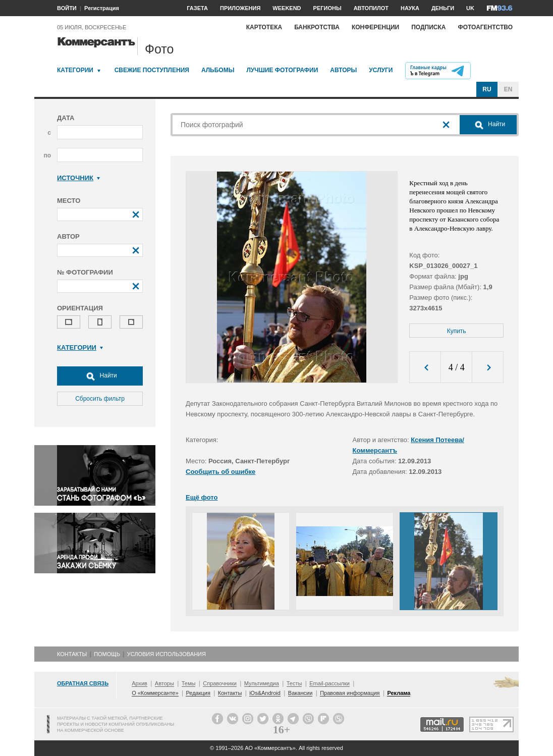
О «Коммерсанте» (155, 693)
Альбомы (218, 70)
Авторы (343, 70)
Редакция (198, 693)
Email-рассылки (329, 683)
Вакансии (300, 693)
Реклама (399, 693)
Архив (140, 683)
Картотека (264, 27)
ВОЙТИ (67, 8)
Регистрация (102, 8)
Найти (100, 376)
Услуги (381, 70)
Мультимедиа (262, 683)
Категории (75, 70)
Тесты (294, 683)
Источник (78, 178)
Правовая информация (350, 693)
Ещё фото (202, 497)
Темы (189, 683)
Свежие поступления (152, 70)
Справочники (220, 683)
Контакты (72, 654)
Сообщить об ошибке (220, 472)
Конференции (375, 27)
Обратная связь (83, 683)
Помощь (107, 654)
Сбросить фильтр (100, 399)
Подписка (428, 27)
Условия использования (167, 654)
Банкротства (317, 27)
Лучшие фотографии (282, 70)
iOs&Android (265, 693)
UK (470, 8)
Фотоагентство (485, 27)
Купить (457, 331)
